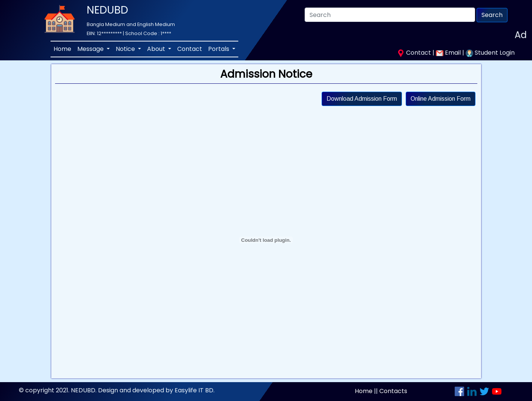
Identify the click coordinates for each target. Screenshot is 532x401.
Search (492, 15)
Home (62, 49)
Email (449, 53)
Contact (190, 49)
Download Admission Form (362, 99)
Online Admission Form (441, 99)
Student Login (490, 53)
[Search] (390, 15)
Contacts (393, 391)
